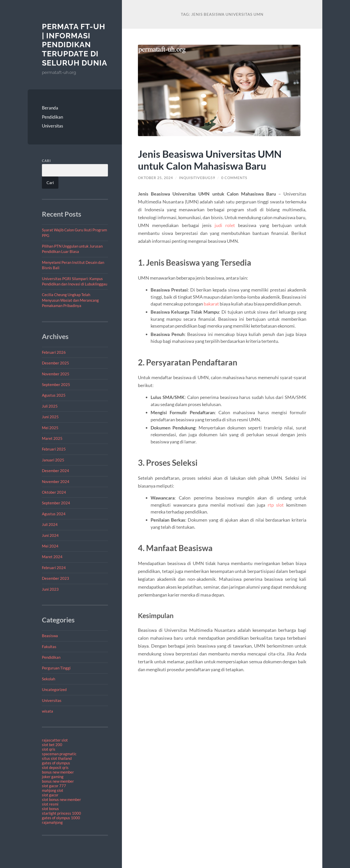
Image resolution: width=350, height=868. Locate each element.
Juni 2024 (50, 535)
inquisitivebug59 (197, 178)
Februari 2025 (54, 449)
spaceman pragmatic (59, 754)
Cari (46, 161)
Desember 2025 (55, 363)
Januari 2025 (53, 460)
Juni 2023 (50, 589)
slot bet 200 (52, 745)
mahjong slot (53, 790)
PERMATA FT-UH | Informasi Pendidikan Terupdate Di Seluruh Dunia (75, 45)
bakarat (211, 304)
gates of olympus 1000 (61, 818)
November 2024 (56, 481)
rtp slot (276, 505)
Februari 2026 (54, 352)
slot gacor (50, 795)
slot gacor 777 (54, 786)
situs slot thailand (57, 758)
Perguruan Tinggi (56, 668)
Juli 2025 (50, 406)
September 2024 (56, 503)
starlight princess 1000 (61, 813)
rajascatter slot (55, 740)
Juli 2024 (50, 524)
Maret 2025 (52, 438)
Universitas (52, 126)
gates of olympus (56, 763)
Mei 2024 (50, 546)
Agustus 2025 (54, 395)
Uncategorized (54, 689)
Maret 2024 (52, 557)
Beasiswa (50, 636)
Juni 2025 (50, 417)
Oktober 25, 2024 (155, 178)
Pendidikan (52, 117)
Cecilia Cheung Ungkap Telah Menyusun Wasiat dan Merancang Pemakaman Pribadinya (70, 300)
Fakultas (49, 647)
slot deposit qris (55, 767)
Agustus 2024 (54, 514)
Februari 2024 (54, 568)
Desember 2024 (55, 471)
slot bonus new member (61, 799)
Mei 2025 (50, 428)
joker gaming (53, 777)
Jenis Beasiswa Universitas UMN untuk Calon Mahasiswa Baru (210, 160)
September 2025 (56, 384)
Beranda (50, 108)
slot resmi (50, 804)
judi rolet (225, 225)
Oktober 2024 (54, 492)
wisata (47, 711)
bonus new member (58, 772)
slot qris (49, 749)
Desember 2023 (55, 578)
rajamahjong (52, 822)
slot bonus (50, 809)
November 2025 (56, 374)
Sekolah (49, 679)
